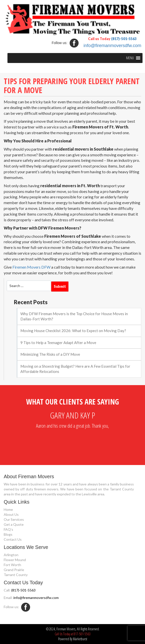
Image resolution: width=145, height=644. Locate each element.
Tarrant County (16, 575)
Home (8, 509)
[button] (130, 58)
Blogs (8, 534)
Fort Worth (12, 565)
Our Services (14, 519)
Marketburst (80, 639)
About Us (11, 514)
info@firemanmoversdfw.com (112, 46)
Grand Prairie (14, 570)
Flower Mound (15, 560)
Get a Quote (14, 524)
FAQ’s (8, 529)
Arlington (11, 555)
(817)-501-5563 (124, 39)
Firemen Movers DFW (31, 267)
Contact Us (13, 539)
